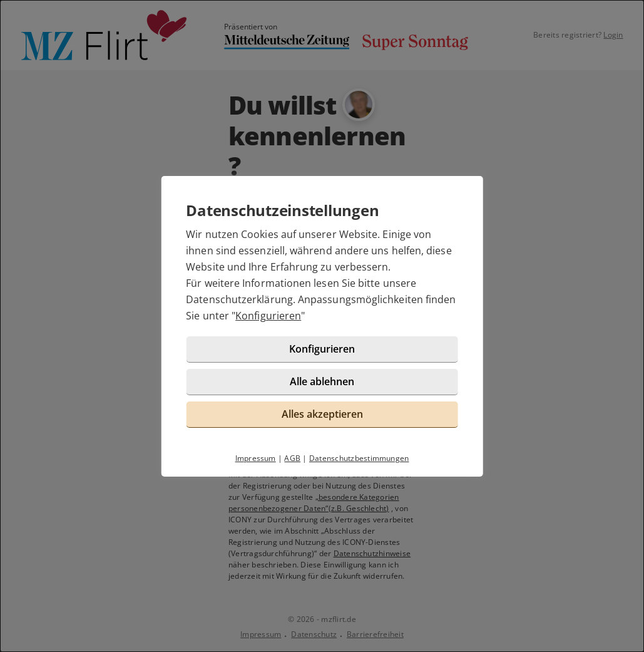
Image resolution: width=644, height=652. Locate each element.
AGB (292, 458)
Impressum (256, 458)
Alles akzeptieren (322, 414)
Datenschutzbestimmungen (359, 458)
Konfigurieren (268, 316)
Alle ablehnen (322, 381)
